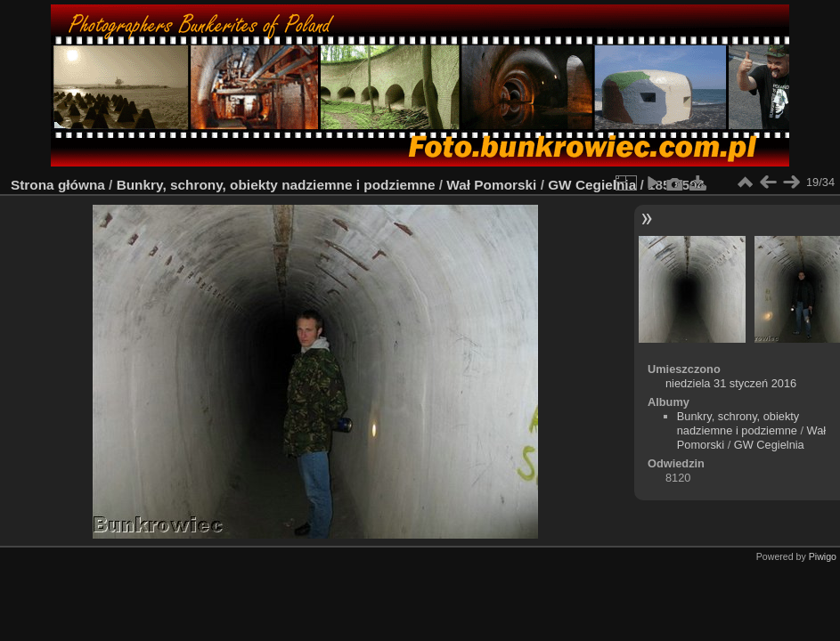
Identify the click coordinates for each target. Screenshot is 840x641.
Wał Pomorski (491, 185)
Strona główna (58, 185)
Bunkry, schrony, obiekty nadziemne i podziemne (276, 185)
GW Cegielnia (592, 185)
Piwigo (823, 556)
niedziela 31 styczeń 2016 (731, 383)
